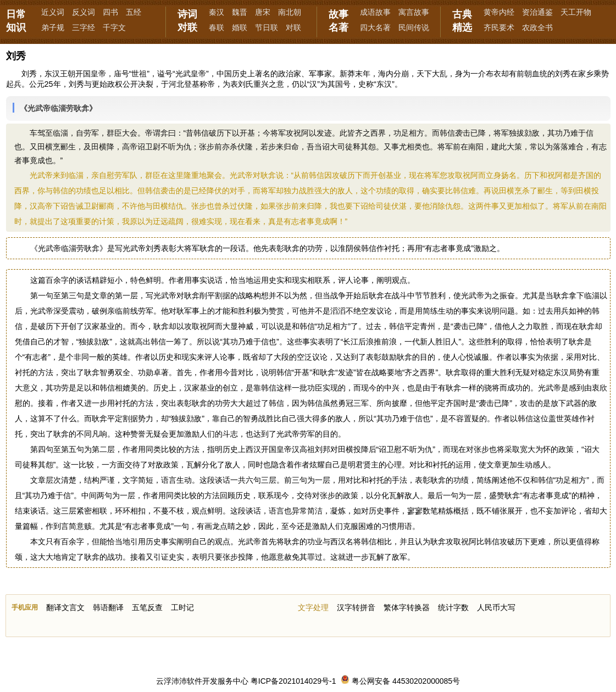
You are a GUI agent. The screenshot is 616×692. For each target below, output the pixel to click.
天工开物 (576, 12)
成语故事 (375, 12)
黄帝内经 (499, 12)
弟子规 (53, 27)
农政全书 (537, 27)
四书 (110, 12)
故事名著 (338, 21)
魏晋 (240, 12)
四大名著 (375, 27)
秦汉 (217, 12)
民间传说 (414, 27)
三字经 (84, 27)
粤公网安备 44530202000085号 (400, 681)
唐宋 (263, 12)
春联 (217, 27)
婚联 (240, 27)
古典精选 (462, 21)
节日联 (267, 27)
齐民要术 (499, 27)
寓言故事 (414, 12)
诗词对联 (187, 21)
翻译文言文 (65, 607)
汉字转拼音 (356, 607)
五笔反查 (147, 607)
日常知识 (16, 21)
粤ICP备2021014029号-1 (293, 681)
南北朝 (290, 12)
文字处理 (313, 607)
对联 (293, 27)
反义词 (84, 12)
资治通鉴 (537, 12)
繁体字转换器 (407, 607)
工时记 (182, 607)
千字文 (114, 27)
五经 (134, 12)
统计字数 (453, 607)
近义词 (53, 12)
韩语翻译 (108, 607)
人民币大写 (496, 607)
